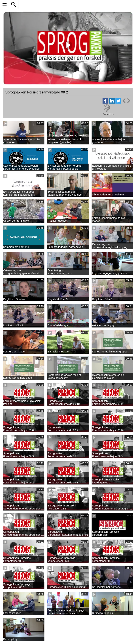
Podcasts (108, 114)
